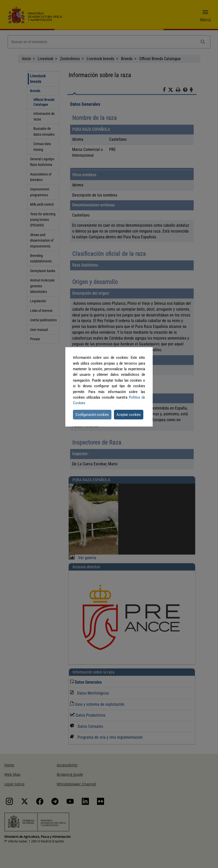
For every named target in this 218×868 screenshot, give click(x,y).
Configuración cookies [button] (92, 415)
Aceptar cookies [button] (129, 415)
